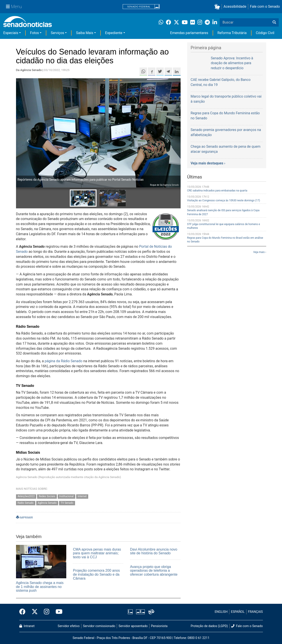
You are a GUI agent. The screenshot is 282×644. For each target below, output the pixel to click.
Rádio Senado (26, 503)
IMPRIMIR (24, 517)
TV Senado (67, 503)
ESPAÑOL (238, 612)
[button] (218, 7)
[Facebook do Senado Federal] (24, 612)
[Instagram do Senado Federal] (47, 612)
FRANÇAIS (255, 612)
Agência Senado (47, 503)
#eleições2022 (26, 496)
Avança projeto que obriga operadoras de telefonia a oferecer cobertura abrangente (154, 571)
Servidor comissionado (99, 626)
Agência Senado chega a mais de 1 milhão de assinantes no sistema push (40, 587)
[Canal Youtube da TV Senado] (57, 612)
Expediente (114, 33)
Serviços (57, 33)
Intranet (27, 626)
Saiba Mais (85, 33)
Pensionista (159, 626)
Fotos (34, 33)
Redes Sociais (47, 496)
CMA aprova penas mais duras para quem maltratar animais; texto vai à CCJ (97, 553)
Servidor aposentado (133, 626)
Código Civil (265, 33)
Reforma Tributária (232, 33)
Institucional (66, 496)
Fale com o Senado (265, 6)
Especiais (11, 33)
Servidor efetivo (69, 626)
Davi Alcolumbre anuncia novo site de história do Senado (154, 551)
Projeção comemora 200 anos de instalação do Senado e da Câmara (96, 574)
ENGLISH (221, 612)
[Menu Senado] (14, 7)
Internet (82, 496)
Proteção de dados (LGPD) (209, 626)
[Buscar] (274, 22)
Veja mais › (260, 252)
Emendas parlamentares (189, 33)
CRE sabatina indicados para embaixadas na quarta (217, 191)
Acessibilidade (235, 6)
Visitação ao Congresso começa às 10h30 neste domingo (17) (224, 200)
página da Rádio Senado (63, 361)
